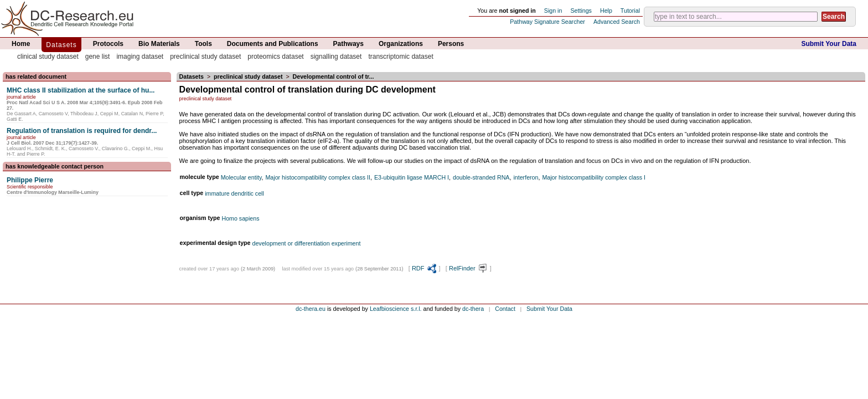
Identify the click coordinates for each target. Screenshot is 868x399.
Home (21, 44)
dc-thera (473, 309)
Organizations (401, 44)
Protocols (108, 44)
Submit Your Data (829, 44)
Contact (505, 309)
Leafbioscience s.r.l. (396, 309)
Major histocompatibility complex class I (594, 177)
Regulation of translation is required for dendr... (82, 131)
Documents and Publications (273, 44)
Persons (451, 44)
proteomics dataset (275, 57)
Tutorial (630, 11)
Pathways (348, 44)
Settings (581, 11)
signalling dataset (336, 57)
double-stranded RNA (481, 177)
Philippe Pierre (30, 180)
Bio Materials (159, 44)
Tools (203, 44)
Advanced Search (617, 22)
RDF (425, 268)
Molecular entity (241, 177)
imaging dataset (140, 57)
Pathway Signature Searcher (547, 22)
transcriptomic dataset (401, 57)
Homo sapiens (240, 218)
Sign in (553, 11)
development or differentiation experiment (307, 243)
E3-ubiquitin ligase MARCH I (412, 177)
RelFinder (469, 268)
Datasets (61, 45)
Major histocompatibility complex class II (318, 177)
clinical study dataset (48, 57)
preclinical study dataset (205, 57)
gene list (98, 57)
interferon (526, 177)
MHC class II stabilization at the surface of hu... (81, 90)
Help (606, 11)
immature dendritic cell (234, 193)
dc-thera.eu (311, 309)
